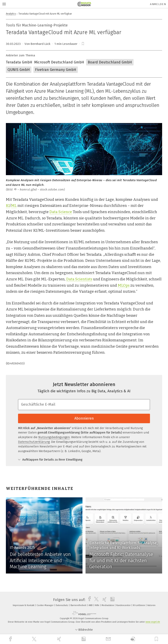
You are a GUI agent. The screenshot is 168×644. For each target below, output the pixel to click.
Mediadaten (108, 605)
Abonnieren (84, 418)
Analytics (11, 14)
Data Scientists (79, 279)
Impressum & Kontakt (24, 605)
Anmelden (158, 4)
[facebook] (11, 639)
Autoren (151, 605)
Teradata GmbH (19, 62)
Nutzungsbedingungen (54, 437)
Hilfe (97, 605)
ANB (91, 605)
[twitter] (35, 639)
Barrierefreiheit (79, 605)
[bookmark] (83, 44)
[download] (133, 639)
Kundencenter (124, 605)
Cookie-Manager (45, 605)
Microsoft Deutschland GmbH (59, 62)
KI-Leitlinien (139, 605)
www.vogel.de (153, 622)
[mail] (109, 639)
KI (8, 206)
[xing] (60, 639)
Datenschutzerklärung (34, 442)
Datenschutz (62, 605)
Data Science (61, 212)
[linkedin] (84, 639)
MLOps (124, 285)
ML (14, 206)
